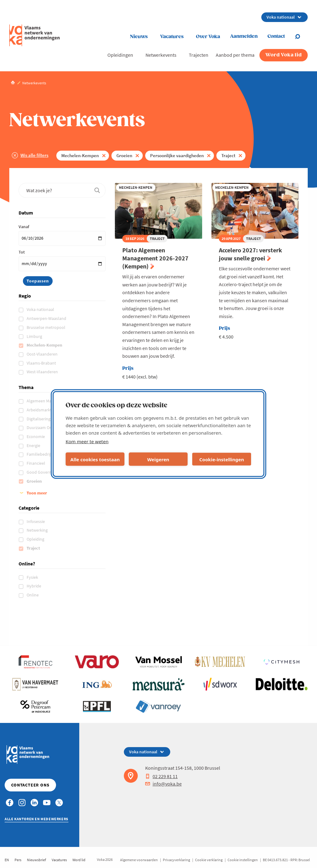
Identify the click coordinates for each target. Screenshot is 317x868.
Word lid (79, 860)
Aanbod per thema (235, 55)
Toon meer (37, 493)
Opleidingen (120, 55)
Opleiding (36, 539)
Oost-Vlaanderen (43, 354)
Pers (18, 860)
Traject (228, 155)
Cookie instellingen (243, 860)
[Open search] (301, 37)
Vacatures (172, 37)
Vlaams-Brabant (42, 363)
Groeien (124, 155)
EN (7, 860)
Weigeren (158, 459)
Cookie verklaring (209, 860)
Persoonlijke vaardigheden (177, 155)
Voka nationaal (41, 309)
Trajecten (199, 55)
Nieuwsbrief (37, 860)
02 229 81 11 (161, 776)
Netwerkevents (161, 55)
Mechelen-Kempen (80, 155)
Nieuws (139, 37)
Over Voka (208, 37)
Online (33, 595)
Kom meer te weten (87, 441)
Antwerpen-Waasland (47, 318)
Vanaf (24, 227)
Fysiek (33, 577)
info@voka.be (163, 784)
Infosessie (36, 521)
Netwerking (38, 530)
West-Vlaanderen (43, 372)
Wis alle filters (34, 155)
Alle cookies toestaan (95, 459)
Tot (22, 252)
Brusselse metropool (46, 327)
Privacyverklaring (176, 860)
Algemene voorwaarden (139, 860)
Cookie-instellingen (222, 459)
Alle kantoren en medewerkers (37, 819)
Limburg (35, 336)
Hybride (34, 586)
